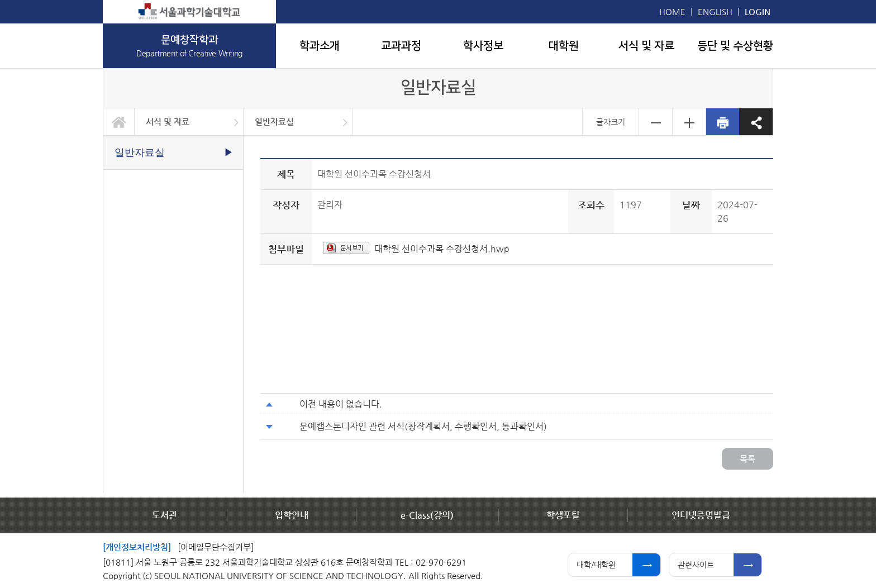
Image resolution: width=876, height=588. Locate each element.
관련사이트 (696, 565)
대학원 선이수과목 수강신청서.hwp (442, 249)
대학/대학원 (596, 565)
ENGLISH (715, 11)
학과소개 (320, 46)
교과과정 (401, 46)
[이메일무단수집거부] (216, 547)
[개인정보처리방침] (137, 547)
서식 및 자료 (646, 46)
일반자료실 (274, 121)
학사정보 (483, 46)
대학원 (564, 46)
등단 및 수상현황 (735, 46)
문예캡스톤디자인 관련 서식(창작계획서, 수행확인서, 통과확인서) (423, 426)
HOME (672, 11)
